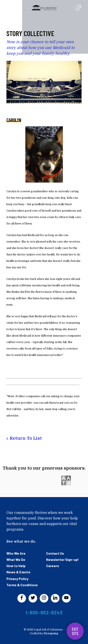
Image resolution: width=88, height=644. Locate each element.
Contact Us (55, 553)
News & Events (18, 572)
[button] (78, 8)
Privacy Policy (17, 579)
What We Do (16, 559)
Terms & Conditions (22, 585)
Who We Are (16, 553)
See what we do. (21, 542)
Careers (53, 566)
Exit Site (75, 631)
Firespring (51, 633)
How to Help (16, 566)
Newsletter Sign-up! (62, 559)
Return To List (26, 438)
